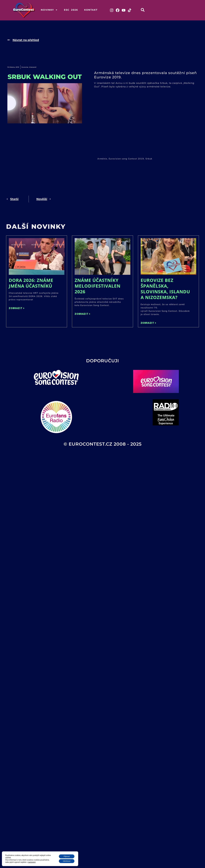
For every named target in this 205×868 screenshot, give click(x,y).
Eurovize (25, 67)
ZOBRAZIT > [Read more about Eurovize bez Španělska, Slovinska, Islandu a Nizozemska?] (148, 323)
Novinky (49, 10)
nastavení (32, 862)
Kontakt (91, 10)
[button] (143, 10)
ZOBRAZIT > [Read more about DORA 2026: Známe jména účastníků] (17, 308)
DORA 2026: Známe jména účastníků (31, 283)
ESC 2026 (71, 10)
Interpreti (33, 67)
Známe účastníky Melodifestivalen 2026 (98, 286)
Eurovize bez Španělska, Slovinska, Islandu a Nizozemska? (165, 289)
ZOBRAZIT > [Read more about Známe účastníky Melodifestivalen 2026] (82, 314)
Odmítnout (65, 861)
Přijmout (65, 855)
